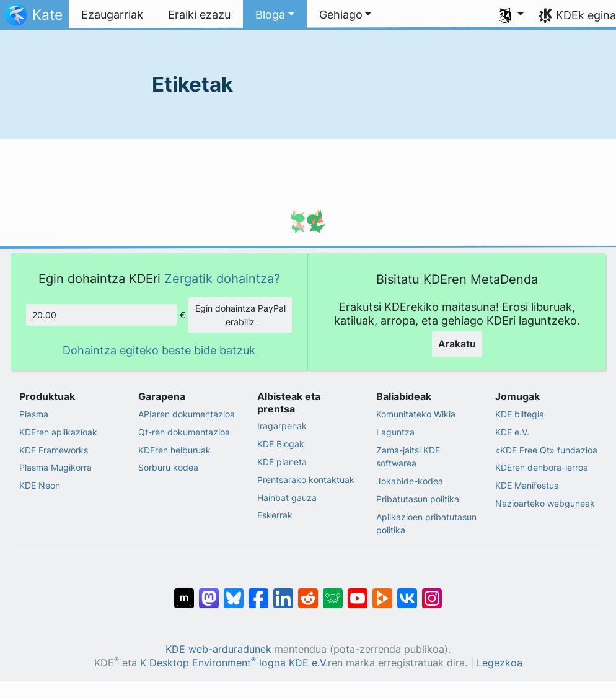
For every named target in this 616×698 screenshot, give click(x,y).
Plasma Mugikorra (55, 467)
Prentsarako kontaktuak (306, 480)
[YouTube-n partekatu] (358, 592)
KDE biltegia (520, 414)
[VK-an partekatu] (407, 592)
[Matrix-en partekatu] (184, 592)
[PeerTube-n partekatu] (382, 592)
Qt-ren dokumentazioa (184, 432)
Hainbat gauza (287, 498)
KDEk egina (586, 15)
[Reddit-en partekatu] (308, 592)
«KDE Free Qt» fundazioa (546, 450)
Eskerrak (275, 515)
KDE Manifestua (527, 485)
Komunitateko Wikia (416, 414)
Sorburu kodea (168, 467)
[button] (275, 15)
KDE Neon (40, 485)
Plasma (34, 414)
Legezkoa (499, 663)
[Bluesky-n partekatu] (234, 592)
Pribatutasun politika (418, 499)
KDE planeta (282, 462)
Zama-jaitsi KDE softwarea (408, 457)
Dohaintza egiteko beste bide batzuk (159, 350)
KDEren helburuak (174, 450)
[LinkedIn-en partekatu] (283, 592)
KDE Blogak (281, 444)
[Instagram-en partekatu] (432, 592)
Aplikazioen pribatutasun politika (426, 524)
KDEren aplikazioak (58, 432)
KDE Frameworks (54, 450)
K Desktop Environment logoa (213, 663)
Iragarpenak (282, 426)
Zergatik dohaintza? (222, 278)
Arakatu (457, 344)
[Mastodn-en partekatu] (209, 592)
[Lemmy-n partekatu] (333, 592)
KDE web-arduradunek (218, 649)
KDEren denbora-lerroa (542, 467)
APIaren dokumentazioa (187, 414)
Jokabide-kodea (410, 481)
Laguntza (395, 432)
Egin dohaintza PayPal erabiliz (240, 315)
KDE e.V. (512, 432)
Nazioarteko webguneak (545, 503)
